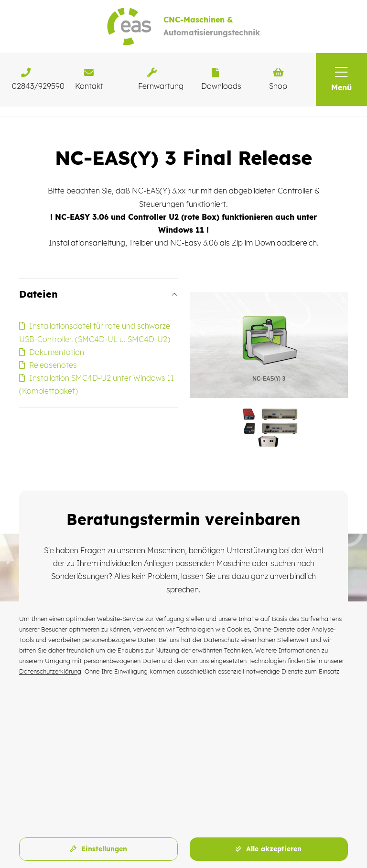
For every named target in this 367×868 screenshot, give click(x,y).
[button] (341, 80)
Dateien (38, 294)
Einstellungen (98, 849)
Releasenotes (48, 365)
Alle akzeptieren (269, 849)
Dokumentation (52, 352)
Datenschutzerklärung (50, 671)
